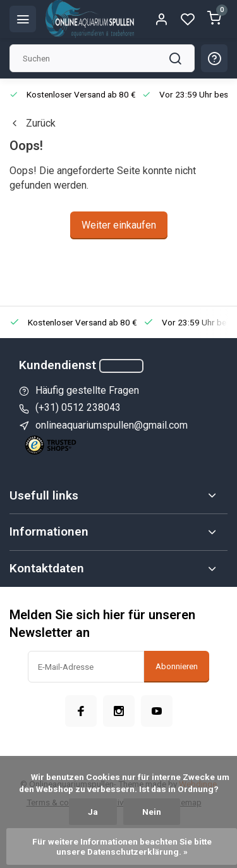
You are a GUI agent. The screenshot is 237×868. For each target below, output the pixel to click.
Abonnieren (177, 666)
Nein (152, 812)
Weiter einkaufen (119, 225)
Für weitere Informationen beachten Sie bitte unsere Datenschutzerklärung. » (123, 846)
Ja (93, 812)
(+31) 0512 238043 (78, 407)
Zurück (33, 123)
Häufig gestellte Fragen (87, 390)
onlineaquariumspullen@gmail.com (112, 425)
